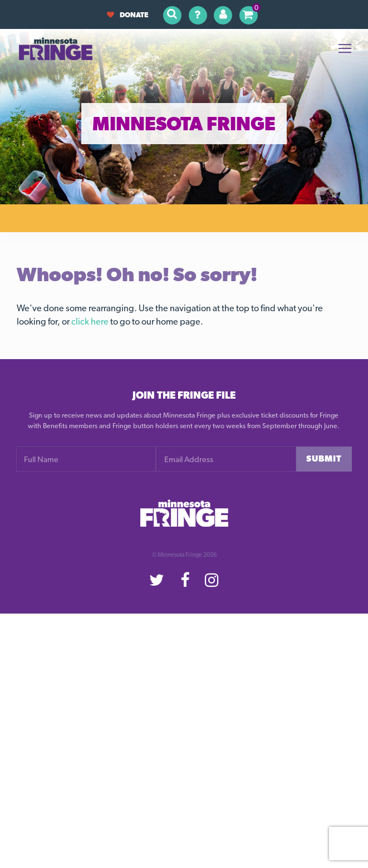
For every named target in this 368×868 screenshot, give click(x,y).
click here (90, 322)
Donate (128, 15)
